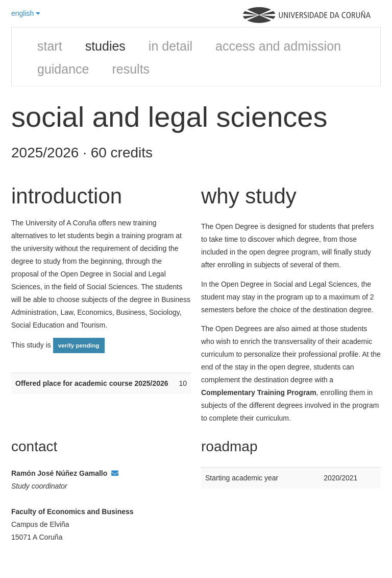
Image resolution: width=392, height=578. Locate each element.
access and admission (278, 46)
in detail (170, 46)
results (131, 69)
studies (105, 46)
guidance (63, 69)
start (50, 46)
